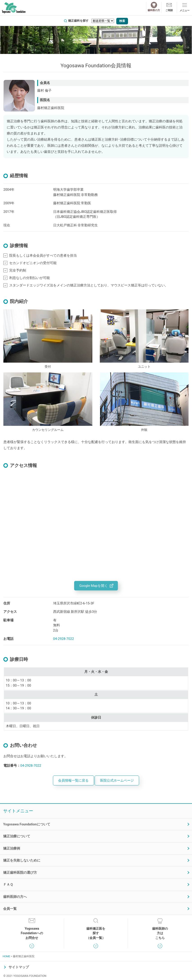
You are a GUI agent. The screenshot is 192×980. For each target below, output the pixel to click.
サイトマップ (19, 967)
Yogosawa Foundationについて (27, 824)
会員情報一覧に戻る (73, 780)
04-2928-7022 (64, 639)
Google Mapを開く (94, 586)
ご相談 (169, 10)
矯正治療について (17, 836)
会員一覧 (10, 909)
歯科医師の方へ (15, 897)
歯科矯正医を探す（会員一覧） (96, 933)
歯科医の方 (154, 10)
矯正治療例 (12, 848)
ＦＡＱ (8, 885)
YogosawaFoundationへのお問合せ (32, 933)
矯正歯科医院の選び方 (20, 873)
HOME (6, 956)
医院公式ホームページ (117, 780)
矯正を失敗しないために (22, 860)
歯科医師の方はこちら (160, 933)
